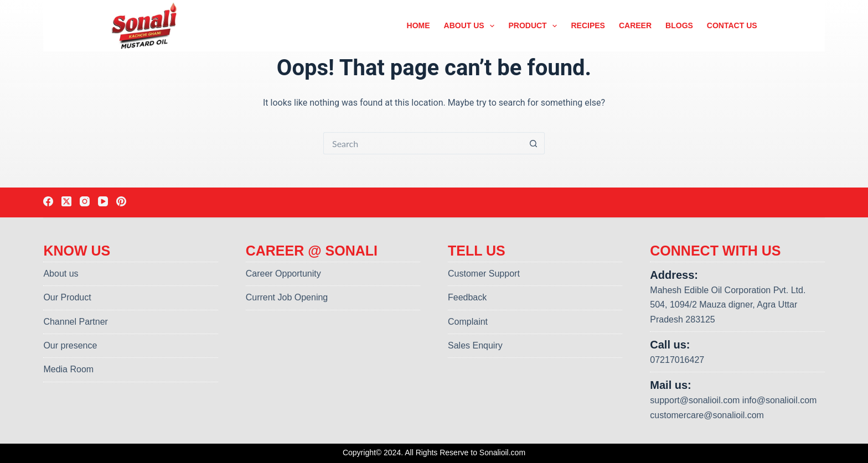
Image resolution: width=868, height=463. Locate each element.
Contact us (732, 25)
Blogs (679, 25)
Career (635, 25)
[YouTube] (103, 201)
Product (535, 26)
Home (418, 25)
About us (472, 26)
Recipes (588, 25)
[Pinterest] (121, 201)
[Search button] (534, 143)
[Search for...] (423, 143)
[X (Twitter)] (66, 201)
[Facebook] (48, 201)
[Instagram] (85, 201)
